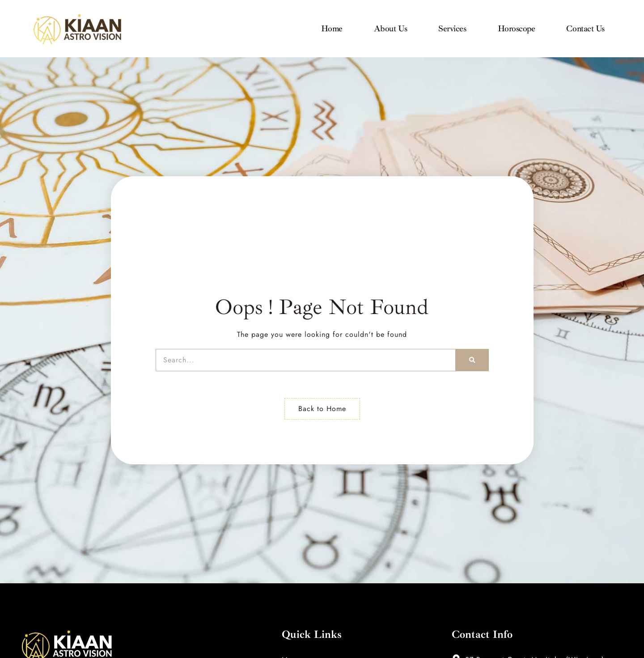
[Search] (472, 360)
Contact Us (585, 29)
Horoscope (517, 29)
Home (332, 29)
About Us (390, 29)
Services (452, 29)
